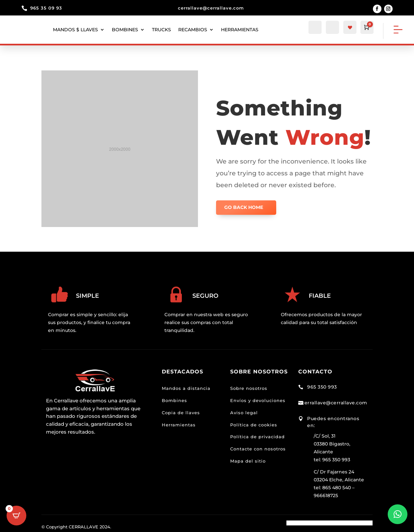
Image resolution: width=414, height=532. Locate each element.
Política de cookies (254, 425)
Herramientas (179, 425)
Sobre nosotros (249, 388)
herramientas (240, 30)
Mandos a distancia (186, 388)
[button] (398, 514)
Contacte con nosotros (258, 449)
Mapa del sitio (248, 461)
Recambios (193, 30)
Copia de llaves (181, 413)
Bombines (125, 30)
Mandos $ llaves (75, 30)
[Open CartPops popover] (16, 516)
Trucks (161, 30)
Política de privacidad (257, 437)
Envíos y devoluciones (258, 400)
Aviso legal (244, 413)
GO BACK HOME (244, 207)
